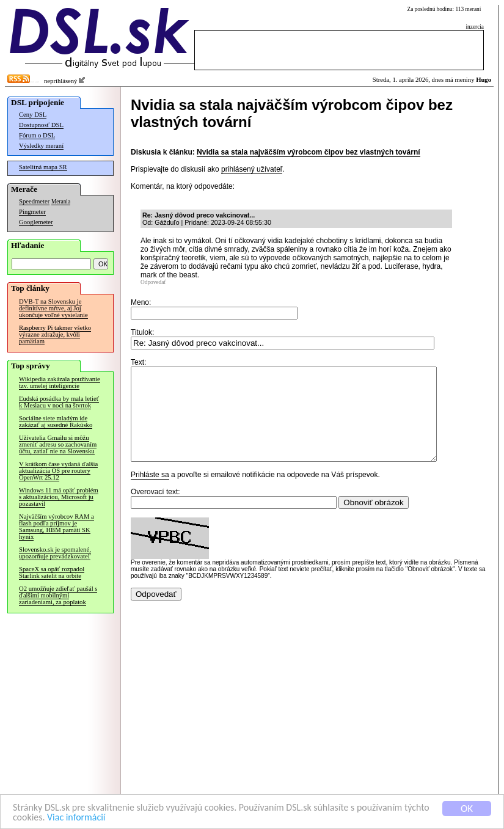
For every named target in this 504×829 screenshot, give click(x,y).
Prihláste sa (150, 493)
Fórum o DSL (37, 135)
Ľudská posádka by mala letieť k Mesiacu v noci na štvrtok (59, 402)
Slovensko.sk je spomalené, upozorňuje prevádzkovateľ (55, 553)
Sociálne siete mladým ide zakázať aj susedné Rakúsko (56, 422)
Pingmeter (32, 212)
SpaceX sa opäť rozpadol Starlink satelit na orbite (52, 572)
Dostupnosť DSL (41, 125)
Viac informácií (109, 818)
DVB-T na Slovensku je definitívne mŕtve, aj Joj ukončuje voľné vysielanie (53, 308)
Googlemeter (36, 222)
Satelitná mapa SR (43, 167)
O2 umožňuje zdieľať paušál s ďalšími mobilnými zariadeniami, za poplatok (58, 595)
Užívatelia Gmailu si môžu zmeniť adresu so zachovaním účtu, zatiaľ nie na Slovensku (58, 444)
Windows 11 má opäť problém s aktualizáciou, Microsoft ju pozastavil (59, 497)
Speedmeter (34, 201)
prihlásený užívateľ (252, 169)
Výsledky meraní (41, 146)
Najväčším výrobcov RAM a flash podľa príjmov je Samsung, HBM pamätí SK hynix (57, 527)
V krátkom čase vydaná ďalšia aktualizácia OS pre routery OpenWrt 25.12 (58, 471)
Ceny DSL (33, 115)
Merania (61, 202)
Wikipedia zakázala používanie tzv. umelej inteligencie (60, 382)
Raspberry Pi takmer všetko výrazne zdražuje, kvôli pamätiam (55, 334)
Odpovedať (153, 282)
